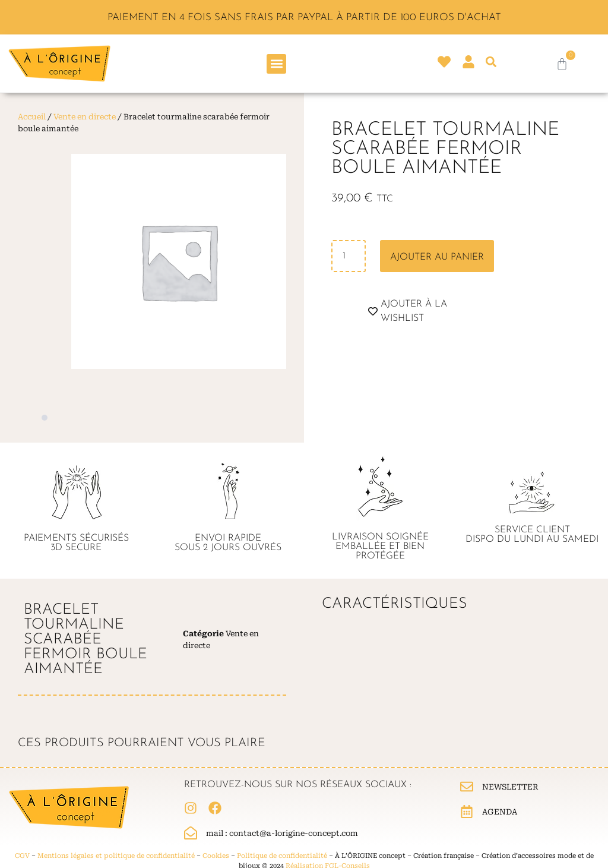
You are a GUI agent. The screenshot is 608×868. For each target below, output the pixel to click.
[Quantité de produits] (349, 256)
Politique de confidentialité (282, 856)
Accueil (32, 117)
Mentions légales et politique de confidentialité (116, 856)
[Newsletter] (467, 787)
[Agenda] (467, 812)
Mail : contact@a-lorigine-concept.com (282, 833)
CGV (22, 856)
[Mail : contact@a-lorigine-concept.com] (191, 833)
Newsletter (510, 787)
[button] (276, 64)
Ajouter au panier (437, 257)
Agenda (500, 812)
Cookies (216, 856)
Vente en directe (85, 117)
